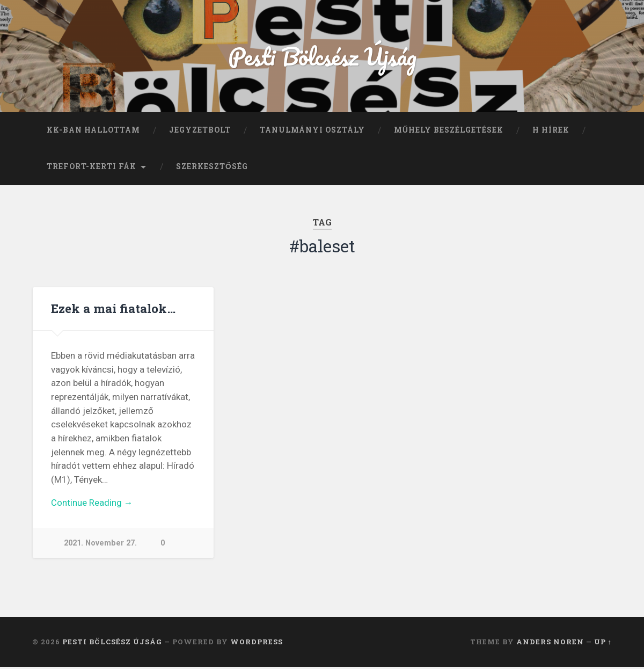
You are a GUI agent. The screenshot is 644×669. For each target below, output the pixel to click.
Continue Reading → (92, 504)
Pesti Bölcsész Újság (322, 57)
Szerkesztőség (212, 168)
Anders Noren (550, 644)
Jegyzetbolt (200, 131)
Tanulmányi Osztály (312, 131)
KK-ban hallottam (93, 131)
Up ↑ (603, 644)
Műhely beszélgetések (449, 131)
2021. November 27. (100, 545)
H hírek (551, 131)
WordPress (257, 644)
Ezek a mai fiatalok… (113, 309)
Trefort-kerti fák (92, 168)
